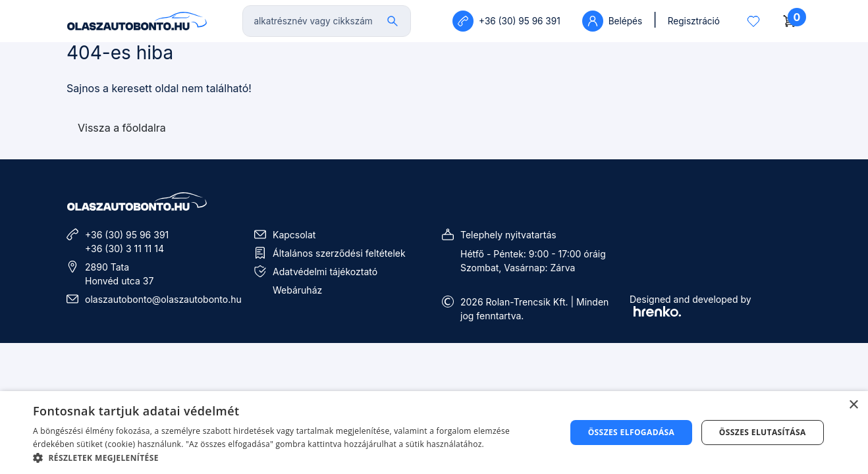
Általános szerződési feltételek (339, 253)
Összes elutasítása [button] (763, 432)
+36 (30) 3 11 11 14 (124, 249)
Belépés (612, 21)
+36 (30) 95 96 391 (127, 235)
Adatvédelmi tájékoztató (325, 272)
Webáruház (297, 290)
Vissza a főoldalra (122, 128)
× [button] (853, 405)
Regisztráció (694, 21)
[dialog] (434, 433)
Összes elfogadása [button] (632, 432)
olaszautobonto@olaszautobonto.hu (163, 299)
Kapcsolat (294, 235)
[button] (291, 458)
